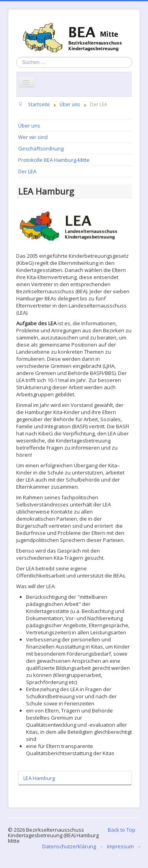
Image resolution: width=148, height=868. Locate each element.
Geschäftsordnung (41, 148)
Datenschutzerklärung (69, 846)
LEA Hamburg (39, 778)
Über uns (29, 126)
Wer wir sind (33, 137)
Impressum (120, 846)
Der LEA (27, 171)
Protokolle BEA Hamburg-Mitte (54, 160)
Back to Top (122, 830)
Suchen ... (16, 57)
